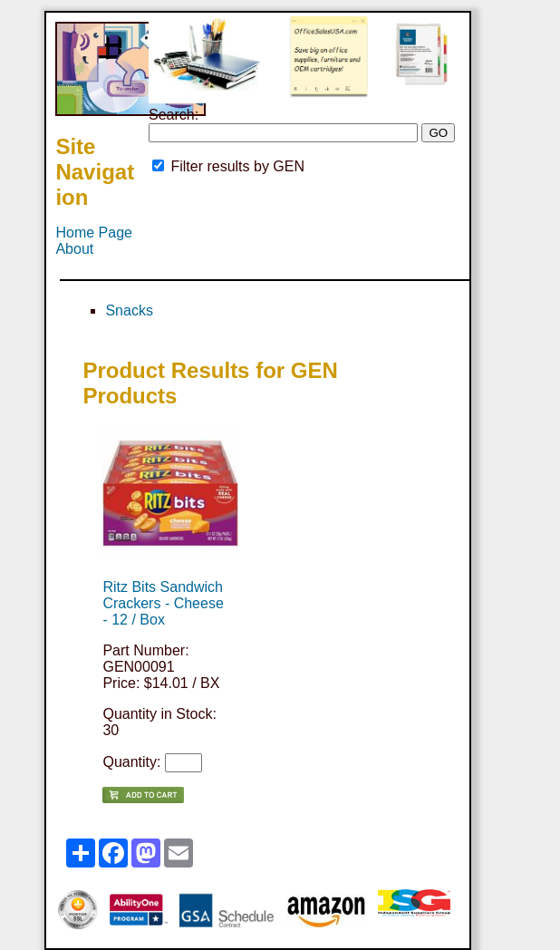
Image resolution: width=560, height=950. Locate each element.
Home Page (94, 233)
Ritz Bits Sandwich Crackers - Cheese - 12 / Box (163, 603)
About (74, 249)
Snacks (129, 310)
